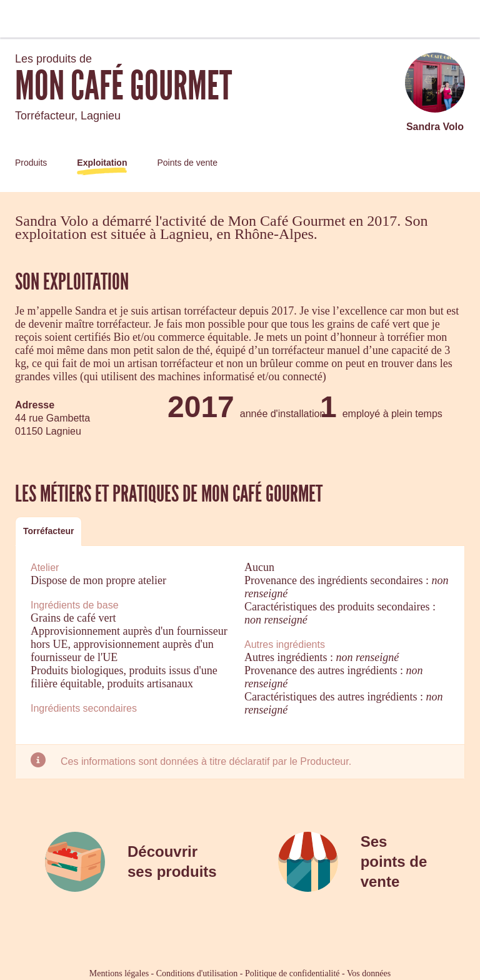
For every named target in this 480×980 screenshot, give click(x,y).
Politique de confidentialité (292, 973)
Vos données (369, 973)
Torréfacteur (48, 531)
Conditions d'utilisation (197, 973)
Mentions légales (119, 973)
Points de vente (187, 163)
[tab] (48, 531)
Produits (31, 163)
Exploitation (102, 163)
